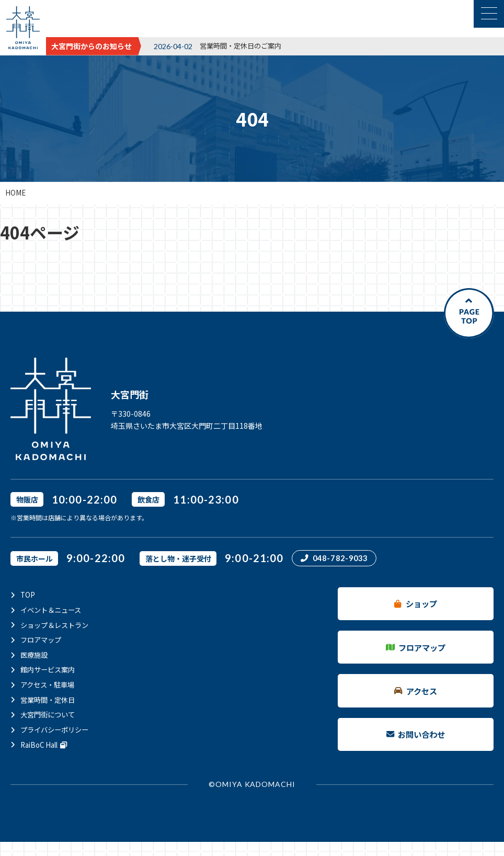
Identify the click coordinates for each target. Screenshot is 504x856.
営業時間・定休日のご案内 (244, 45)
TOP (28, 596)
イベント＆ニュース (53, 610)
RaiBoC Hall (46, 742)
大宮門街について (50, 713)
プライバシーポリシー (57, 727)
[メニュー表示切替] (489, 14)
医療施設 (35, 654)
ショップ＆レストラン (57, 625)
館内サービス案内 (50, 669)
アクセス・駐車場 (49, 683)
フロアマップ (42, 640)
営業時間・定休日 (50, 698)
